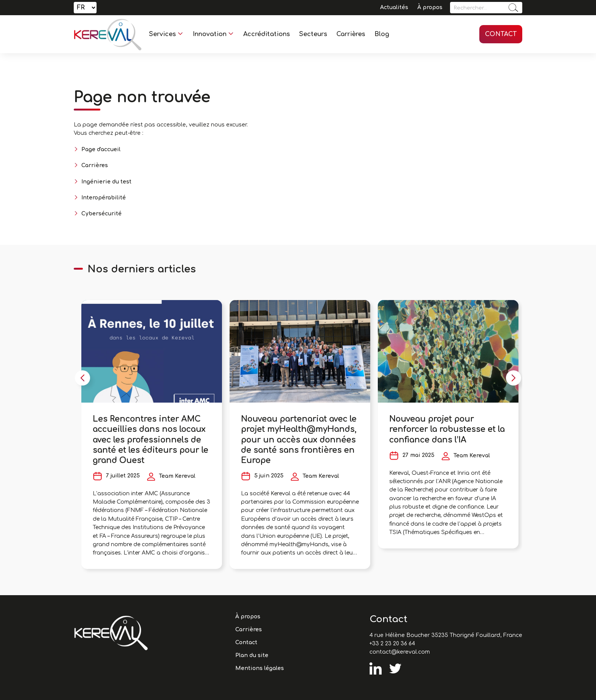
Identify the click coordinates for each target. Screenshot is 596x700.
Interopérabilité (104, 198)
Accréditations (267, 34)
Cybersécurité (101, 214)
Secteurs (313, 34)
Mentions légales (260, 668)
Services (162, 34)
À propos (430, 7)
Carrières (351, 34)
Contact (501, 34)
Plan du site (252, 655)
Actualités (394, 7)
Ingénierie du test (106, 182)
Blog (382, 34)
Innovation (210, 34)
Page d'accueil (101, 149)
